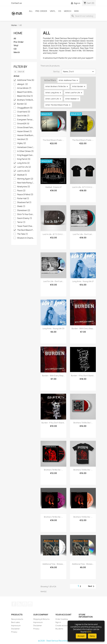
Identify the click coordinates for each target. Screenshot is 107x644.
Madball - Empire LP (53, 187)
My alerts (59, 629)
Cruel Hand (24, 112)
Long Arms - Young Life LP (83, 281)
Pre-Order (41, 11)
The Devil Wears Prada (26, 230)
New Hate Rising (26, 183)
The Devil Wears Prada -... (53, 140)
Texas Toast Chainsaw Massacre (26, 226)
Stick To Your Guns (26, 214)
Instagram (30, 604)
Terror (21, 222)
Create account (62, 625)
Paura (21, 191)
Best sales (16, 622)
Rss (19, 604)
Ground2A (23, 124)
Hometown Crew (26, 147)
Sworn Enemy (25, 218)
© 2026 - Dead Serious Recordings (54, 641)
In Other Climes (25, 151)
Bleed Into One (25, 96)
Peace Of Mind (25, 195)
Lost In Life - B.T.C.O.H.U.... (83, 187)
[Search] (83, 16)
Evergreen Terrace (26, 120)
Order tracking (62, 619)
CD (60, 11)
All (31, 11)
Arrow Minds (24, 88)
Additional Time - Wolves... (53, 564)
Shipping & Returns (41, 619)
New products (17, 619)
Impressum (16, 625)
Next (92, 586)
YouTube (25, 604)
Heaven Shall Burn (26, 135)
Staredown (24, 210)
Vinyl (53, 11)
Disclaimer (15, 629)
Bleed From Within (26, 92)
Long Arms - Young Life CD (53, 328)
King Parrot (24, 159)
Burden (22, 104)
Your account (63, 615)
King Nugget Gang (26, 155)
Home (18, 33)
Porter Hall (23, 199)
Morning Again (25, 179)
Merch (68, 11)
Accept (81, 636)
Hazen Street (25, 131)
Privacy (14, 632)
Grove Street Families (26, 128)
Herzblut (23, 139)
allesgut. (23, 84)
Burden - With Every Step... (83, 328)
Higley (22, 143)
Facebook (14, 604)
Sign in (58, 622)
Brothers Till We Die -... (53, 470)
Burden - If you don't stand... (83, 376)
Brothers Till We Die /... (83, 423)
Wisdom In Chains (26, 238)
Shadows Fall (24, 202)
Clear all (19, 72)
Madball (22, 175)
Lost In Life (24, 171)
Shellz (21, 206)
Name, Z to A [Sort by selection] (79, 72)
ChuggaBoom (25, 108)
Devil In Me (23, 116)
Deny (92, 636)
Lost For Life (24, 167)
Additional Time (26, 80)
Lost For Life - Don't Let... (83, 234)
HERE (89, 632)
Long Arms (23, 163)
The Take (23, 234)
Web (76, 11)
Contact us (16, 3)
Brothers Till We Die (26, 100)
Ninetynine (24, 187)
